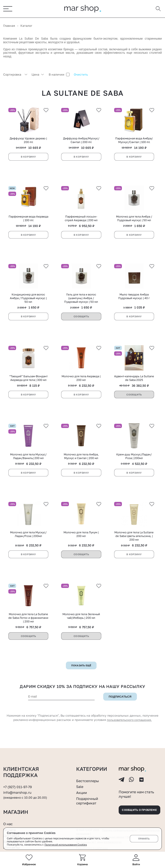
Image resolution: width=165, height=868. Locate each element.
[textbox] (15, 75)
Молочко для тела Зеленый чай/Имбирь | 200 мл (81, 627)
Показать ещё (81, 676)
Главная (9, 26)
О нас (8, 824)
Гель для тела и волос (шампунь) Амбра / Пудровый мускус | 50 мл (81, 303)
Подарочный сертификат (88, 797)
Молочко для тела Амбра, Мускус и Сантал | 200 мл (81, 464)
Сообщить (81, 321)
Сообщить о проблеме (138, 809)
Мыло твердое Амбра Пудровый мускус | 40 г (134, 301)
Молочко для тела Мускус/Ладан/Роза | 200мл (28, 544)
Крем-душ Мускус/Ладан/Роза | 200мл (134, 464)
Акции (82, 789)
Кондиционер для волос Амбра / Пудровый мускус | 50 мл (28, 303)
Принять (144, 839)
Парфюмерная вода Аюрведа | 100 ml (28, 221)
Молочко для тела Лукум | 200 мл (81, 544)
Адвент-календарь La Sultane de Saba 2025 (134, 384)
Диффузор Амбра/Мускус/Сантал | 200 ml (81, 142)
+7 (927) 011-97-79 (18, 783)
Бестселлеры (89, 777)
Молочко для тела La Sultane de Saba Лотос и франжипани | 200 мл (28, 629)
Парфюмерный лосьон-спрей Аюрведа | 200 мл (81, 221)
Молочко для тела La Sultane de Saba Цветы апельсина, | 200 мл (134, 546)
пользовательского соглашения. (129, 731)
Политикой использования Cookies (66, 845)
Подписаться (120, 708)
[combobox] (15, 75)
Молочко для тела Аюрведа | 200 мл (81, 384)
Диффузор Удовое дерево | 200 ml (28, 142)
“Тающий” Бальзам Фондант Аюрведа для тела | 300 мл (28, 384)
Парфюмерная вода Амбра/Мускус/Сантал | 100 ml (134, 142)
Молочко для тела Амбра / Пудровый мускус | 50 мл (134, 221)
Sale (80, 783)
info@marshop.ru (18, 789)
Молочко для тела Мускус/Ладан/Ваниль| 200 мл (28, 464)
